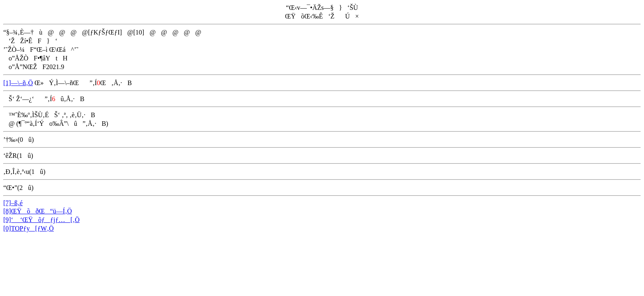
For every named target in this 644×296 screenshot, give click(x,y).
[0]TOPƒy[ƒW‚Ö (29, 228)
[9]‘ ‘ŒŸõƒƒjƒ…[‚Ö (41, 220)
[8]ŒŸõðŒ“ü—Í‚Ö (38, 211)
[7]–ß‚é (13, 203)
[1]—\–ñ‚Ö (18, 83)
